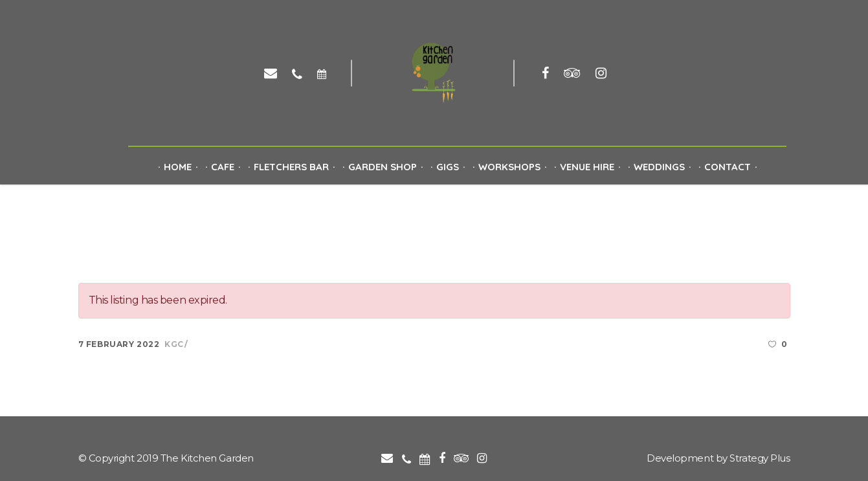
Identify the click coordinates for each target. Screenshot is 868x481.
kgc (174, 344)
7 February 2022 (119, 344)
